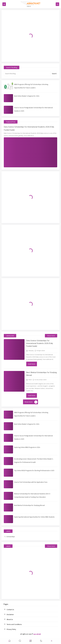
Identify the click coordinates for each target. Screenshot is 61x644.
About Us (10, 619)
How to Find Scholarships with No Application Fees (31, 482)
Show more (51, 336)
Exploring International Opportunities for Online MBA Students (34, 517)
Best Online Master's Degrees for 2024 (27, 96)
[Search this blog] (27, 74)
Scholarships (11, 537)
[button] (9, 641)
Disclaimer (10, 614)
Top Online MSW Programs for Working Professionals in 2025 (34, 470)
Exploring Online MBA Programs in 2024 (27, 447)
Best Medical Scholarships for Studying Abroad (41, 374)
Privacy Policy (11, 629)
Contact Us (10, 610)
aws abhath (37, 634)
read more (32, 364)
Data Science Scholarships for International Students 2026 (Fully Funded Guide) (29, 128)
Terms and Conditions (14, 624)
